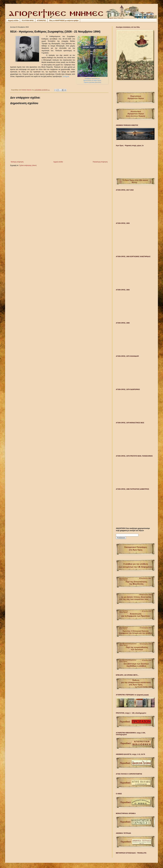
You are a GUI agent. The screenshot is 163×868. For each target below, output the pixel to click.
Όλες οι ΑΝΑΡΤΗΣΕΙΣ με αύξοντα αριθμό (64, 21)
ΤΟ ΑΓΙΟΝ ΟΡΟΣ (28, 21)
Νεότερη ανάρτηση (17, 162)
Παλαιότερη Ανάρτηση (100, 162)
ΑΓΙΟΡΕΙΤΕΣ (41, 21)
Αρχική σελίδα (13, 21)
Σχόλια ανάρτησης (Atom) (28, 165)
